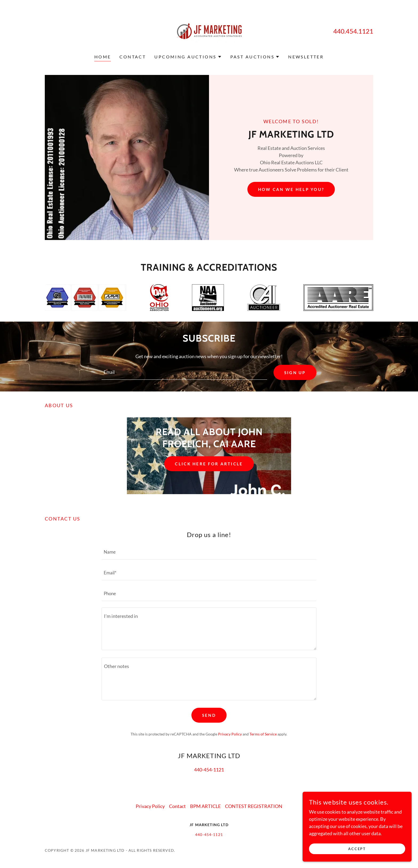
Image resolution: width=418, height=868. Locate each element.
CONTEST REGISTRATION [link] (254, 807)
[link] (209, 30)
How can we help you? (291, 189)
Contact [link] (133, 57)
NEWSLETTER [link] (306, 57)
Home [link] (103, 57)
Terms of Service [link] (263, 735)
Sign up (294, 373)
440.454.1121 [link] (353, 31)
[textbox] (183, 373)
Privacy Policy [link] (230, 735)
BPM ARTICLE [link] (205, 807)
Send (209, 716)
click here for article (209, 464)
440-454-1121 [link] (209, 770)
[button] (188, 57)
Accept (358, 849)
